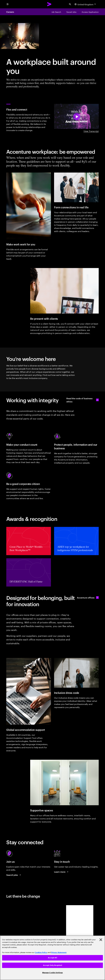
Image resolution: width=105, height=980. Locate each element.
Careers (10, 12)
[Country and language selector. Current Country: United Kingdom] (86, 4)
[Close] (101, 940)
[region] (52, 958)
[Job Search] (56, 12)
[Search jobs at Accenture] (14, 875)
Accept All (52, 958)
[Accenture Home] (49, 4)
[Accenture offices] (88, 598)
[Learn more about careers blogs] (62, 872)
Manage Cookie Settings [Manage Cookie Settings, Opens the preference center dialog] (53, 973)
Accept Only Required (53, 965)
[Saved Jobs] (71, 12)
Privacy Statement (59, 952)
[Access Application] (90, 12)
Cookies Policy (41, 952)
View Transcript (91, 131)
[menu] (8, 4)
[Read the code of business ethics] (83, 400)
